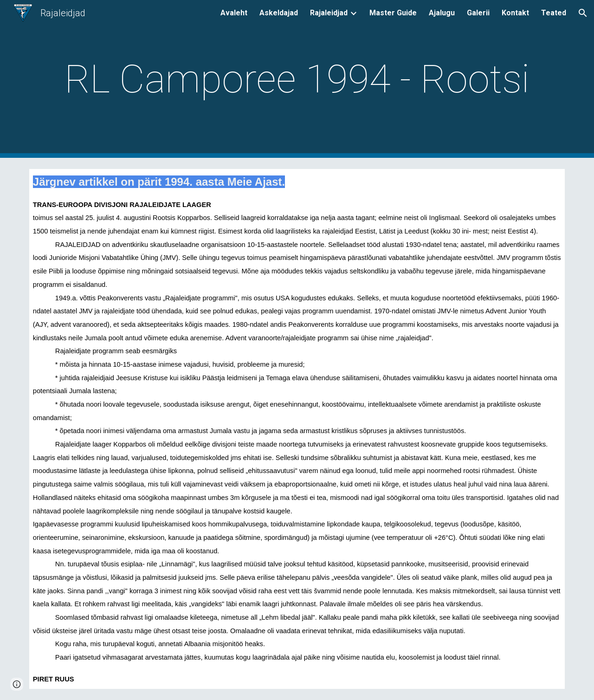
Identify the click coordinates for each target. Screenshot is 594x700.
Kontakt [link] (515, 13)
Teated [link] (554, 13)
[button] (583, 13)
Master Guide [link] (393, 13)
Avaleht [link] (234, 13)
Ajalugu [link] (442, 13)
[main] (297, 79)
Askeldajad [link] (279, 13)
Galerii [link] (478, 13)
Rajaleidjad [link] (329, 13)
